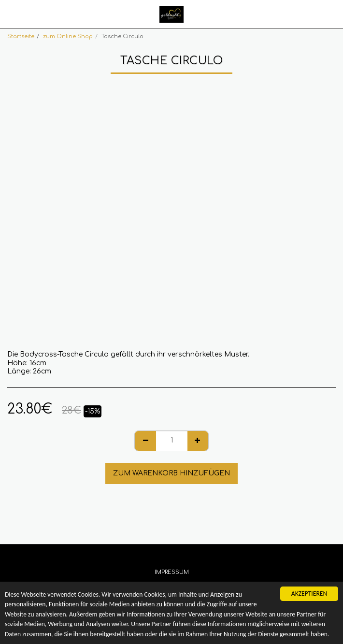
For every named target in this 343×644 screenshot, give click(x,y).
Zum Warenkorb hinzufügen (171, 473)
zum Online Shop (68, 36)
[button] (11, 14)
